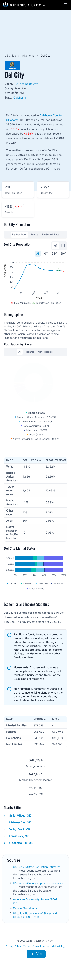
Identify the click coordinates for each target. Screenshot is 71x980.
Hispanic (29, 352)
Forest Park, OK (16, 836)
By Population (20, 235)
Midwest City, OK (17, 822)
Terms (27, 946)
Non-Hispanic (45, 352)
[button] (66, 5)
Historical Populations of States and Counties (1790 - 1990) (35, 915)
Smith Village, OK (17, 816)
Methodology (59, 946)
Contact (37, 946)
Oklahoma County (27, 84)
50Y (63, 253)
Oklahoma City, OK (18, 843)
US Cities (11, 56)
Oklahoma (29, 56)
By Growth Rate (50, 235)
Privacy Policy (13, 946)
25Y (54, 253)
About (46, 946)
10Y (46, 253)
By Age (34, 235)
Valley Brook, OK (17, 829)
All (38, 253)
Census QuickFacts (25, 908)
